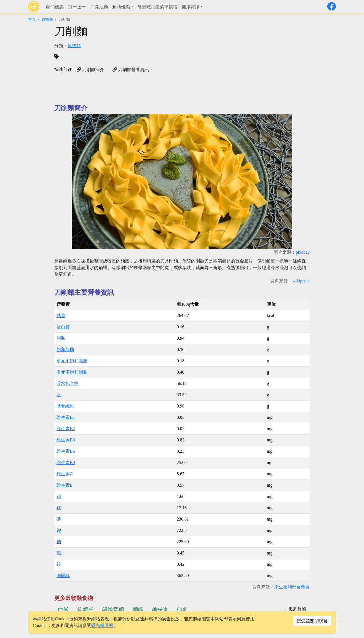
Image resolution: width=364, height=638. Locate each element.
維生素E (65, 485)
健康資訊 (191, 7)
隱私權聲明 (102, 625)
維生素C (65, 474)
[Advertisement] (247, 63)
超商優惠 (121, 7)
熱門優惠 (55, 7)
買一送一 (77, 7)
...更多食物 (296, 609)
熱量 (61, 316)
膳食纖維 (65, 406)
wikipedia (301, 281)
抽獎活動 (99, 7)
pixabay (303, 252)
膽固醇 (63, 576)
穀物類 (47, 19)
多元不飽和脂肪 (72, 372)
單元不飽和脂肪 (72, 361)
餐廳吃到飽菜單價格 (157, 7)
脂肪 (61, 338)
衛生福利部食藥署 (292, 587)
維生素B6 (66, 451)
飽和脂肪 (65, 349)
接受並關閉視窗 (312, 621)
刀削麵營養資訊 (131, 70)
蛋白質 (63, 327)
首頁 (32, 19)
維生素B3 (66, 440)
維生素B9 (66, 463)
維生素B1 (66, 417)
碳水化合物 (68, 383)
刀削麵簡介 (90, 70)
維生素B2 (66, 429)
